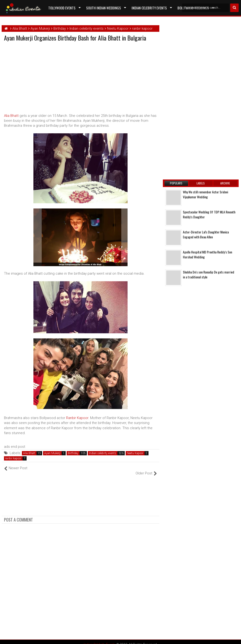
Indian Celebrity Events (149, 8)
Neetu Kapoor (135, 453)
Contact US (57, 19)
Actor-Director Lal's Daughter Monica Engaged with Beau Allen (206, 234)
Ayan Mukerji (52, 453)
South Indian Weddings (104, 8)
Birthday (73, 453)
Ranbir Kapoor (77, 418)
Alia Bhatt (11, 116)
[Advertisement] (44, 76)
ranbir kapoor (13, 458)
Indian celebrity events (103, 453)
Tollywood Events (62, 8)
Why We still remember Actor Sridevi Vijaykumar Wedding (205, 194)
